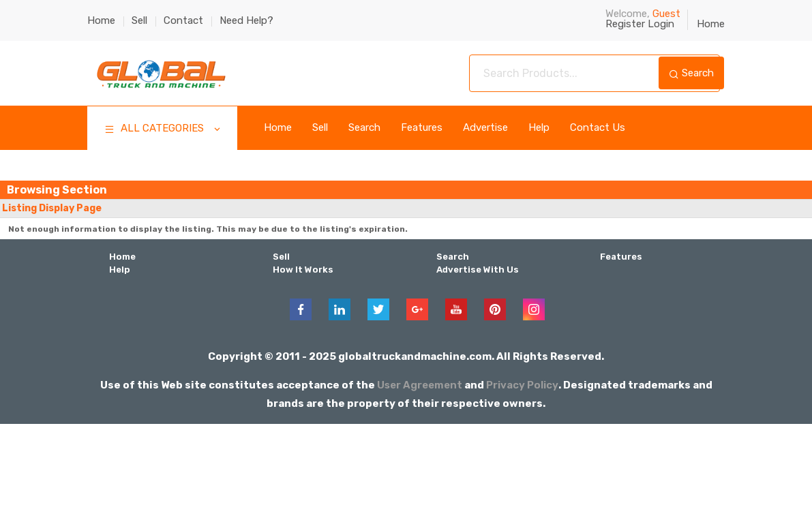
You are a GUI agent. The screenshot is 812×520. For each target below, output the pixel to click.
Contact (183, 20)
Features (422, 128)
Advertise (485, 128)
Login (661, 24)
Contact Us (598, 128)
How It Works (301, 269)
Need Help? (246, 20)
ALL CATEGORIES (163, 130)
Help (539, 128)
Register (625, 24)
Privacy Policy (524, 383)
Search (691, 73)
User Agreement (419, 383)
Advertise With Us (476, 269)
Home (101, 20)
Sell (139, 20)
